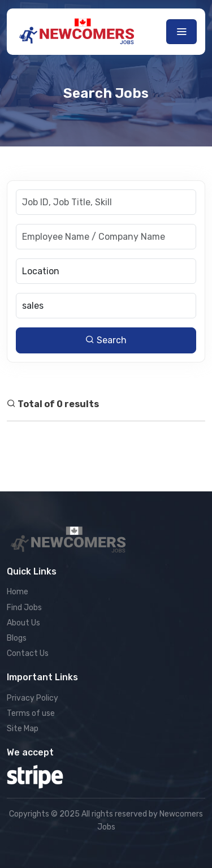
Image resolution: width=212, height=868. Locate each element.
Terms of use (31, 713)
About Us (23, 623)
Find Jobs (24, 608)
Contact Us (28, 653)
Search (106, 340)
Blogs (17, 638)
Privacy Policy (33, 698)
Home (18, 592)
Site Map (23, 729)
